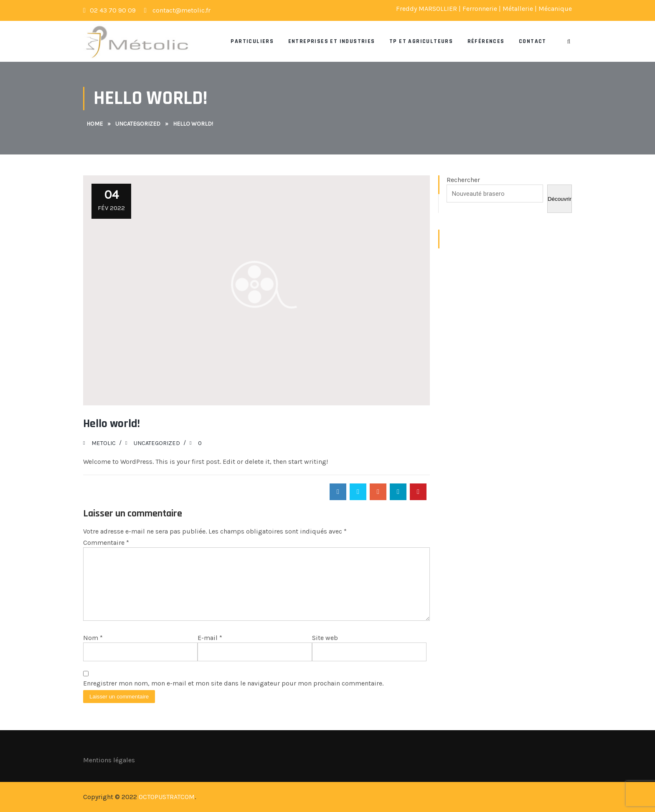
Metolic (104, 443)
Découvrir (560, 199)
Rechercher (463, 180)
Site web (325, 638)
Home (95, 124)
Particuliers (252, 41)
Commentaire (106, 543)
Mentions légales (109, 760)
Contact (533, 41)
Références (486, 41)
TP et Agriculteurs (421, 41)
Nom (93, 638)
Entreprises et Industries (332, 41)
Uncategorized (138, 124)
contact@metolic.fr (177, 10)
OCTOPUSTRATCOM (167, 797)
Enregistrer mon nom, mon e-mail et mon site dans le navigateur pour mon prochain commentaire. (233, 683)
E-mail (210, 638)
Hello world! (112, 424)
